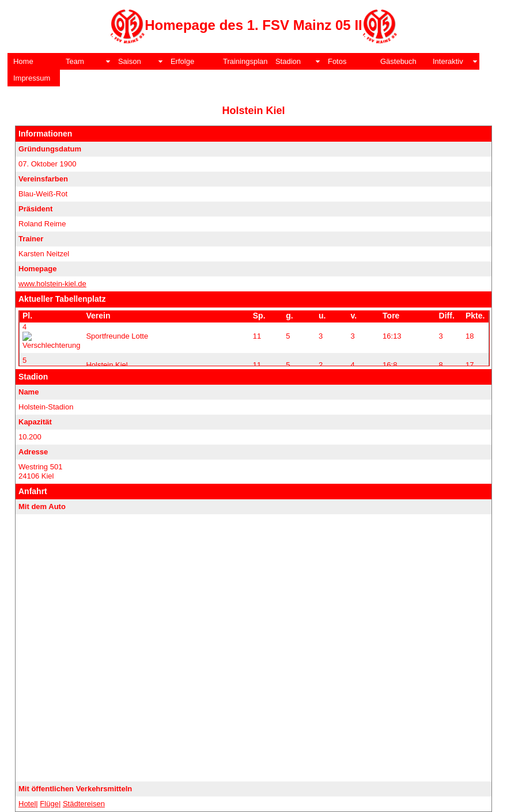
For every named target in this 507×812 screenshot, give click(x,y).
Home (23, 61)
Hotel (27, 804)
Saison (130, 61)
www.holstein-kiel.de (52, 284)
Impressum (32, 78)
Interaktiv (448, 61)
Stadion (288, 61)
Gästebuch (398, 61)
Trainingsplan (245, 61)
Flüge (49, 804)
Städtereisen (84, 804)
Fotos (337, 61)
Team (75, 61)
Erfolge (182, 61)
